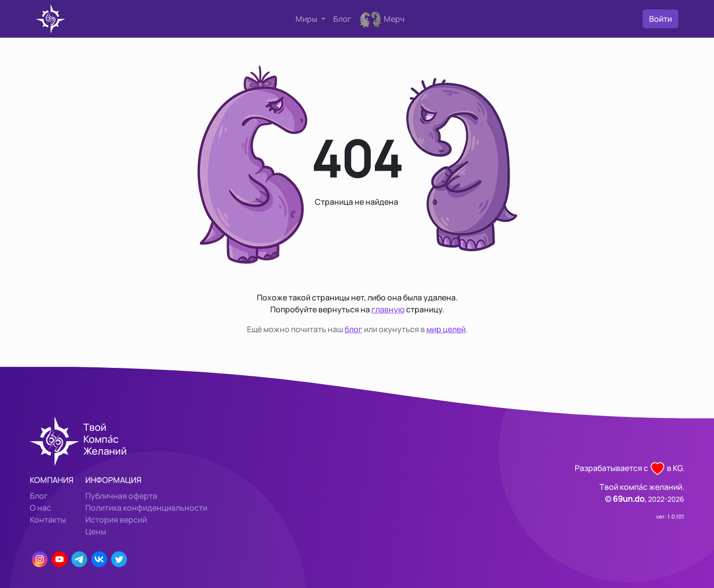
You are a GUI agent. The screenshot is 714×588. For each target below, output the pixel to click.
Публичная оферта (121, 496)
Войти (660, 19)
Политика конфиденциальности (146, 508)
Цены (96, 531)
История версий (116, 520)
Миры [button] (307, 19)
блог (354, 329)
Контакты (48, 520)
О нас (40, 508)
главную (388, 309)
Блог (342, 19)
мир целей (446, 329)
